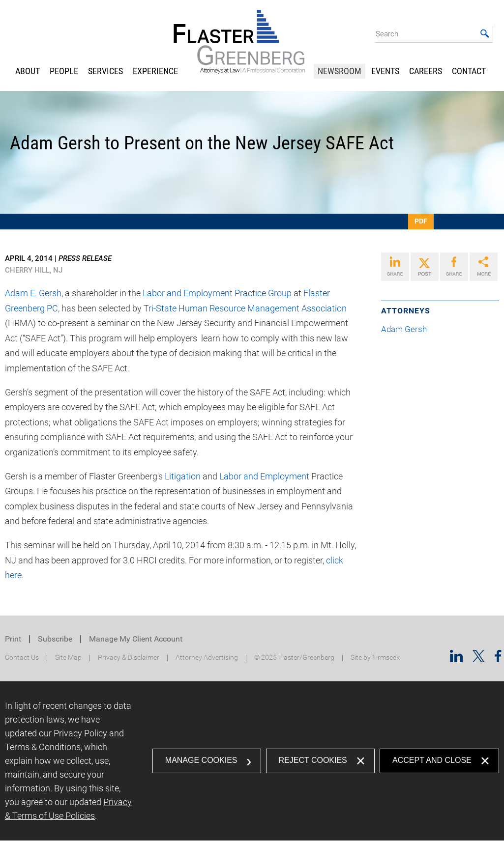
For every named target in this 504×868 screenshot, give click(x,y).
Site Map (68, 658)
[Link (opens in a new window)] (395, 267)
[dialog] (252, 761)
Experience (155, 71)
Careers (426, 71)
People (64, 71)
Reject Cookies (313, 760)
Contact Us (22, 658)
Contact (469, 71)
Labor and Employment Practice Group (217, 293)
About (28, 71)
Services (105, 71)
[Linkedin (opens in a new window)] (456, 659)
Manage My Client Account (136, 639)
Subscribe (55, 639)
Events (385, 71)
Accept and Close (432, 760)
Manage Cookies (201, 760)
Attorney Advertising (207, 658)
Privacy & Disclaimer (129, 658)
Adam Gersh (408, 329)
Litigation (183, 476)
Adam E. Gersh (33, 293)
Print (13, 639)
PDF (421, 221)
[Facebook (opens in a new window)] (498, 659)
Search (387, 34)
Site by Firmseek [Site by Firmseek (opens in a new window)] (375, 658)
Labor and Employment (264, 476)
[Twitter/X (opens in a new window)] (479, 659)
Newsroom (340, 71)
